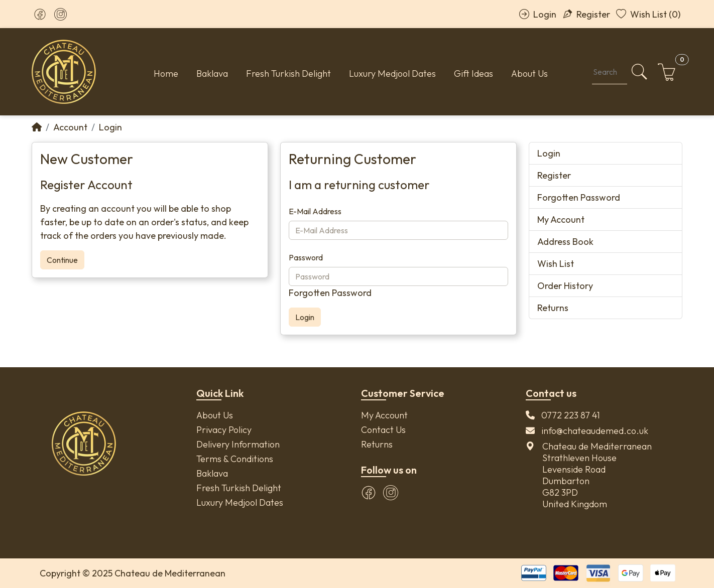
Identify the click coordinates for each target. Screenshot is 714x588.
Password (306, 257)
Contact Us (383, 430)
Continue (62, 260)
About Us (529, 73)
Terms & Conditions (235, 459)
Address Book (565, 242)
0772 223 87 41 (571, 415)
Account (70, 127)
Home (166, 73)
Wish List (556, 264)
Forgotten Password (330, 293)
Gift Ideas (473, 73)
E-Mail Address (315, 211)
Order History (565, 286)
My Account (561, 219)
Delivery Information (238, 444)
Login (538, 14)
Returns (553, 308)
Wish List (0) (648, 14)
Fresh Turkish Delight (288, 73)
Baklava (212, 73)
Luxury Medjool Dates (392, 73)
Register (586, 14)
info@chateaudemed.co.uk (595, 431)
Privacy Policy (224, 430)
